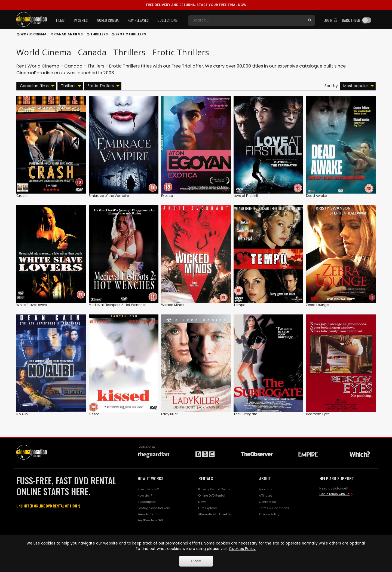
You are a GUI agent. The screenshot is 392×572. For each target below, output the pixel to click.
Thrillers (99, 34)
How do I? (145, 495)
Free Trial (181, 66)
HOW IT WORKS (151, 478)
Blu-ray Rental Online (214, 489)
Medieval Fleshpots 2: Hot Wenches (118, 305)
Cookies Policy (242, 549)
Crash (22, 196)
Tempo (239, 305)
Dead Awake (316, 196)
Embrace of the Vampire (109, 196)
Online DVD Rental (212, 495)
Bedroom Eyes (318, 414)
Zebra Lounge (317, 305)
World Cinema (33, 34)
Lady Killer (169, 414)
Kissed (94, 414)
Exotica (167, 196)
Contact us (267, 502)
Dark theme (351, 20)
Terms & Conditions (274, 508)
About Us (266, 489)
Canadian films (68, 34)
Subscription (147, 502)
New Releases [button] (138, 20)
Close (196, 561)
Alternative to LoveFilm (215, 514)
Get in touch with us (334, 494)
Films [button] (60, 20)
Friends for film (149, 514)
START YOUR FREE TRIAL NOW (196, 5)
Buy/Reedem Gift (150, 520)
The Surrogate (245, 414)
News (202, 502)
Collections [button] (167, 20)
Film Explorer (208, 508)
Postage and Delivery (154, 508)
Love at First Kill (246, 196)
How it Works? (148, 489)
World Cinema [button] (108, 20)
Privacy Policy (269, 514)
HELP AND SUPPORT (337, 478)
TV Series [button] (80, 20)
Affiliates (266, 495)
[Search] (247, 20)
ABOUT (265, 478)
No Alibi (22, 414)
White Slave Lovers (32, 305)
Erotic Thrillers (131, 34)
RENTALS (206, 478)
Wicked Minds (173, 305)
